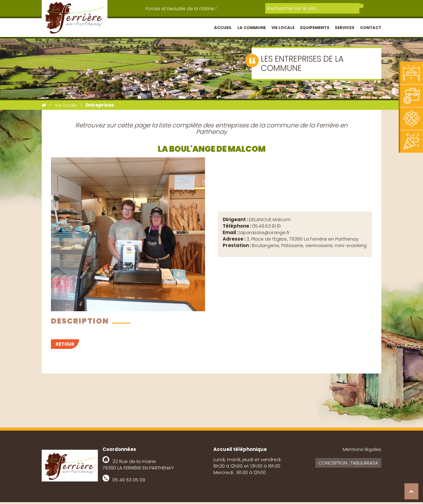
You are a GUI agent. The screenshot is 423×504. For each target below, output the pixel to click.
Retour (65, 346)
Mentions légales (362, 451)
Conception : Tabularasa (348, 465)
